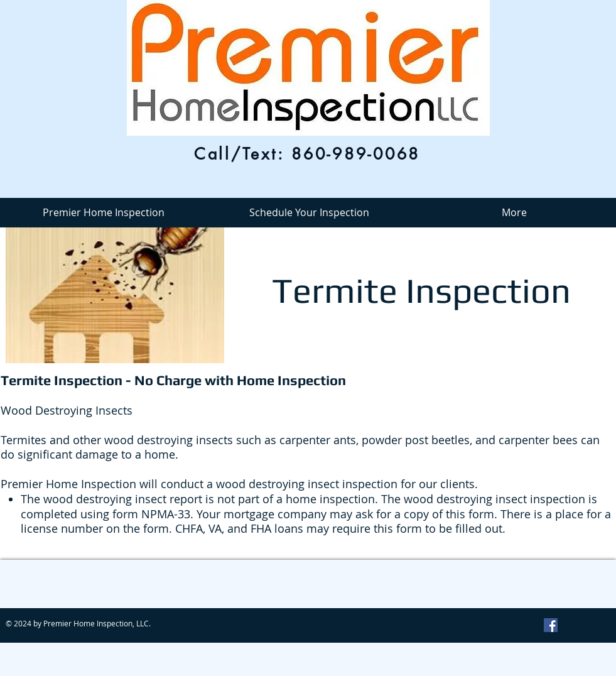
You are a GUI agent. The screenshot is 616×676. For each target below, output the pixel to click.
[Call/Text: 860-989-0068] (307, 154)
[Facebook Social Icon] (551, 625)
